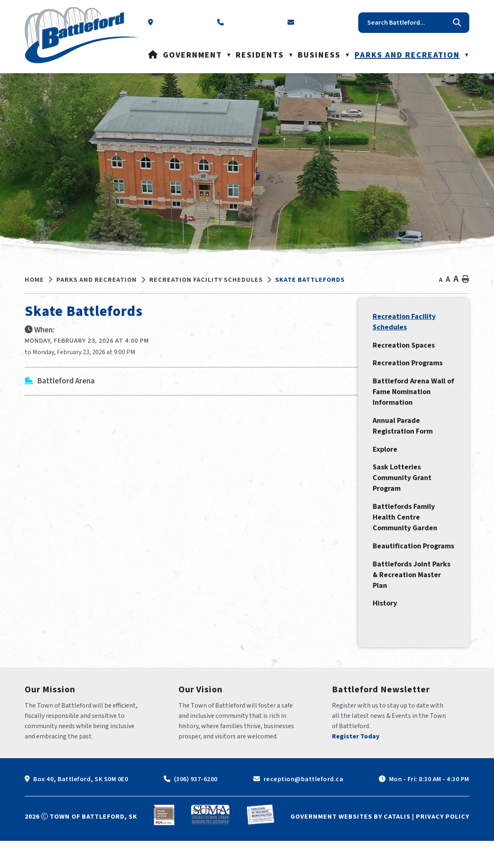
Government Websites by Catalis (350, 844)
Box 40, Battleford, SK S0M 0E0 (81, 806)
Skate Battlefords (310, 280)
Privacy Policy (443, 844)
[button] (457, 23)
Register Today (356, 764)
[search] (408, 23)
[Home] (153, 55)
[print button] (466, 280)
